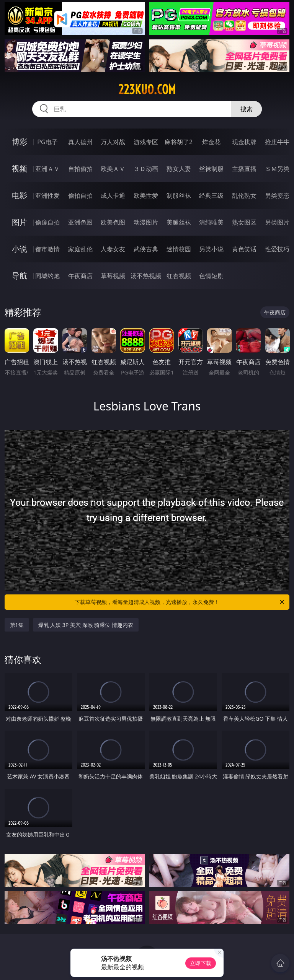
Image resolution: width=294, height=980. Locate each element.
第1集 (17, 625)
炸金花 (211, 142)
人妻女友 (113, 249)
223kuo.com (147, 90)
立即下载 (201, 963)
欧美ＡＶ (113, 169)
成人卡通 (113, 195)
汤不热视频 (146, 276)
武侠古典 (146, 249)
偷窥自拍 (47, 222)
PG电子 (47, 142)
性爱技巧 (277, 249)
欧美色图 (113, 222)
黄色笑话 (244, 249)
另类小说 (211, 249)
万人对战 (113, 142)
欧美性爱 (146, 195)
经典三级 (211, 195)
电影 (20, 195)
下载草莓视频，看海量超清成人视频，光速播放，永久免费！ (180, 602)
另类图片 (277, 222)
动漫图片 (146, 222)
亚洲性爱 (47, 195)
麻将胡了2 (179, 142)
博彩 (20, 142)
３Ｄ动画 (146, 169)
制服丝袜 (179, 195)
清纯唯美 (211, 222)
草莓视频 (113, 276)
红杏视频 (179, 276)
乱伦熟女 (244, 195)
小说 (20, 249)
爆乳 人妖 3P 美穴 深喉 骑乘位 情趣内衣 (86, 625)
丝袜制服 (211, 169)
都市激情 (47, 249)
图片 (20, 222)
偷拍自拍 (80, 195)
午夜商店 (80, 276)
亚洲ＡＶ (47, 169)
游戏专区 (146, 142)
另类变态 (277, 195)
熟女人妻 (179, 169)
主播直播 (244, 169)
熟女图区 (244, 222)
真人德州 (80, 142)
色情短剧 (211, 276)
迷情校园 (179, 249)
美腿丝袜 (179, 222)
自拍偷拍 (80, 169)
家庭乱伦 (80, 249)
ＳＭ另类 (277, 169)
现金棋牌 (244, 142)
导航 (20, 276)
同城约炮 (47, 276)
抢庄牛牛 (277, 142)
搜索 (247, 109)
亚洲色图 (80, 222)
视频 (20, 168)
